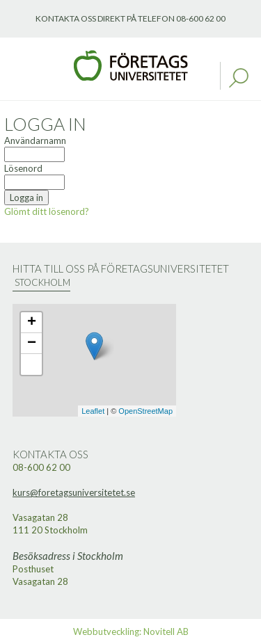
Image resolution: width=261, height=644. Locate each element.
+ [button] (32, 323)
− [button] (32, 344)
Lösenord (23, 168)
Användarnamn (35, 140)
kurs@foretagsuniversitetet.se (74, 492)
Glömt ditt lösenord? (47, 211)
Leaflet (93, 411)
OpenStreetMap (145, 411)
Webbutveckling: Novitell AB (131, 631)
